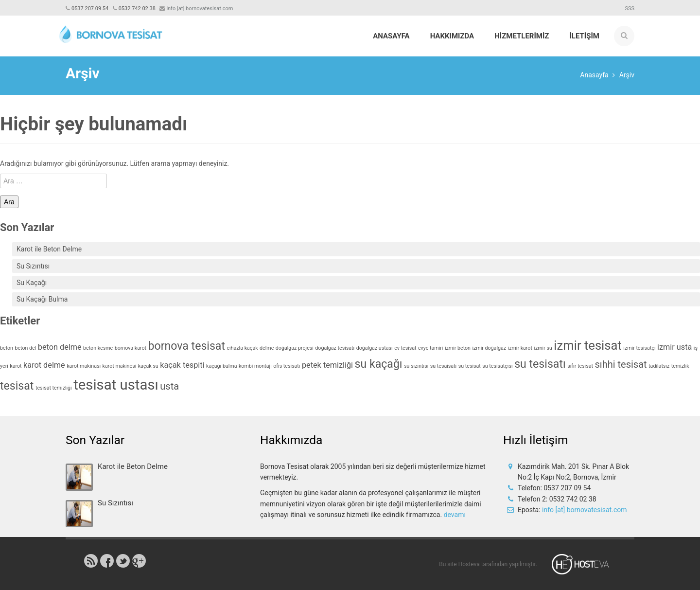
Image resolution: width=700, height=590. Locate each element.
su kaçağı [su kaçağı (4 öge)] (379, 364)
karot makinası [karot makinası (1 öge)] (84, 366)
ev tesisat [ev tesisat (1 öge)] (405, 348)
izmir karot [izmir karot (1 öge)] (520, 348)
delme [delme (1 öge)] (267, 348)
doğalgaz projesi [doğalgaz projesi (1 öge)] (295, 348)
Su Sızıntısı (33, 266)
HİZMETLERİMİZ (522, 36)
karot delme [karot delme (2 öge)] (44, 365)
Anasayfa (391, 36)
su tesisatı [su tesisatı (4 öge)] (540, 364)
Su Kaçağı (32, 283)
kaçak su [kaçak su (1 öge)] (148, 366)
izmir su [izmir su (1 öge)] (543, 348)
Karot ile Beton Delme (49, 249)
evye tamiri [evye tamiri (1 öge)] (430, 348)
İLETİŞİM (584, 36)
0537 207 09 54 (90, 9)
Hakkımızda (452, 36)
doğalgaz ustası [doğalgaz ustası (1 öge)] (375, 348)
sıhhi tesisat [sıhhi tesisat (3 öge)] (621, 364)
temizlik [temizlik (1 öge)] (680, 366)
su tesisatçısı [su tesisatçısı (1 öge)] (497, 366)
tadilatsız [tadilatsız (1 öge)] (659, 366)
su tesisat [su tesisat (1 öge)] (470, 366)
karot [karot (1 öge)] (16, 366)
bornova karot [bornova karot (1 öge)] (131, 348)
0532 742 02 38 (137, 9)
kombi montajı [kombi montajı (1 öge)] (255, 366)
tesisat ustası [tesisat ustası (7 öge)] (116, 385)
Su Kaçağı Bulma (42, 299)
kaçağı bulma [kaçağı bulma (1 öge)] (221, 366)
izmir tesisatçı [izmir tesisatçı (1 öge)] (639, 348)
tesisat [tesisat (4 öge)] (17, 386)
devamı (455, 515)
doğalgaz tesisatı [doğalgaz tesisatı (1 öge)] (335, 348)
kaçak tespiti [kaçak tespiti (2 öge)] (182, 365)
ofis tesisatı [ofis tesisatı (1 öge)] (287, 366)
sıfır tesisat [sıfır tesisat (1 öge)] (580, 366)
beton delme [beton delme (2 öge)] (60, 347)
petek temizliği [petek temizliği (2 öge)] (327, 365)
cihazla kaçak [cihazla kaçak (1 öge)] (243, 348)
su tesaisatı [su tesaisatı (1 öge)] (443, 366)
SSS (630, 9)
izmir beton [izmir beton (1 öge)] (458, 348)
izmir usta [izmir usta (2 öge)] (674, 347)
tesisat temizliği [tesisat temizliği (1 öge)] (54, 388)
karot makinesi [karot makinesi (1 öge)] (120, 366)
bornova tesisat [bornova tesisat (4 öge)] (187, 346)
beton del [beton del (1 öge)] (25, 348)
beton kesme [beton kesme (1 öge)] (98, 348)
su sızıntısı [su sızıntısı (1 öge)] (416, 366)
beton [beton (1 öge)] (7, 348)
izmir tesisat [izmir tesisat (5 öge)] (588, 345)
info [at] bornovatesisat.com (584, 510)
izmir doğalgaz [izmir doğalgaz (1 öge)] (489, 348)
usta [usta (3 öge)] (169, 386)
